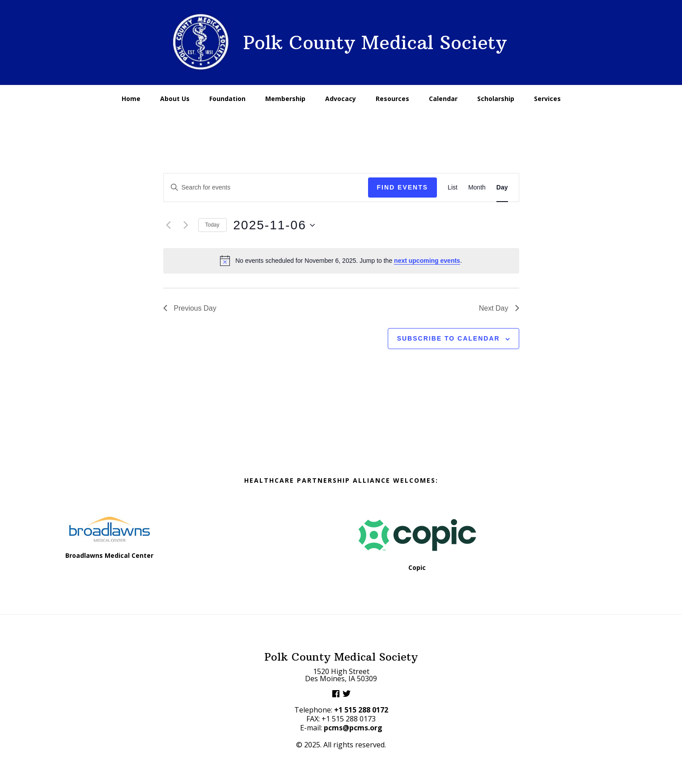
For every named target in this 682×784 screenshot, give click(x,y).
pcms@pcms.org (353, 728)
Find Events (403, 187)
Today (212, 225)
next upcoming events (427, 261)
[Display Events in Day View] (502, 188)
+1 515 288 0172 (361, 710)
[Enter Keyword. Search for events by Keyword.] (266, 188)
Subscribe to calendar (449, 338)
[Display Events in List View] (453, 188)
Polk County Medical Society (375, 42)
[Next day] (186, 225)
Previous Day (190, 308)
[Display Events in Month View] (477, 188)
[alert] (341, 261)
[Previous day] (169, 225)
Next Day (499, 308)
